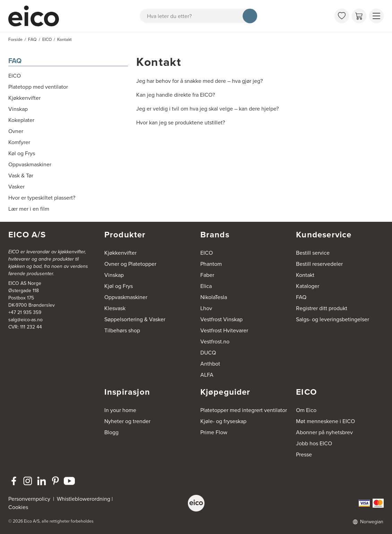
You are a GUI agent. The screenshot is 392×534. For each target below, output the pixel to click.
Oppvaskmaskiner (126, 297)
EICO (207, 253)
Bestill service (313, 253)
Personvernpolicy (30, 499)
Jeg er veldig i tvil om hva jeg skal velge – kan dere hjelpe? (207, 109)
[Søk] (250, 16)
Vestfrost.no (215, 342)
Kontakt (305, 275)
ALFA (207, 375)
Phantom (211, 264)
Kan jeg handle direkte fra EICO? (176, 95)
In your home (120, 410)
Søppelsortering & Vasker (135, 319)
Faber (207, 275)
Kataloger (308, 286)
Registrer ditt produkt (322, 308)
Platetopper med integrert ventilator (244, 410)
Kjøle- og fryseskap (223, 421)
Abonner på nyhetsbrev (324, 432)
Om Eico (306, 410)
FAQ (15, 61)
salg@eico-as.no (25, 320)
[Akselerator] (37, 16)
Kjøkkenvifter (120, 253)
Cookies (18, 507)
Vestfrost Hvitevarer (224, 330)
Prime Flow (214, 432)
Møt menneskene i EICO (325, 421)
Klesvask (115, 308)
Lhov (206, 308)
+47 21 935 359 (25, 312)
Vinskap (114, 275)
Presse (304, 454)
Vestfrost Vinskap (221, 319)
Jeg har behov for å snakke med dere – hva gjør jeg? (199, 81)
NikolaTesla (214, 297)
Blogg (111, 432)
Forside (15, 40)
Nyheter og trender (127, 421)
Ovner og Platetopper (130, 264)
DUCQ (208, 353)
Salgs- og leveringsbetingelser (333, 319)
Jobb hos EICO (314, 443)
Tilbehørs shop (122, 330)
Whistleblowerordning (84, 499)
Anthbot (210, 364)
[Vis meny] (376, 16)
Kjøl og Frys (119, 286)
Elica (206, 286)
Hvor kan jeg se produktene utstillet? (181, 122)
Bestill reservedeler (319, 264)
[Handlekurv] (359, 16)
